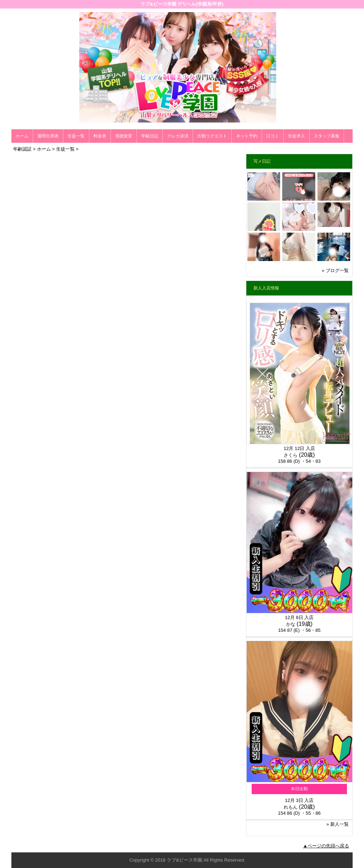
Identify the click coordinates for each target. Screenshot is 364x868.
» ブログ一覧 (335, 270)
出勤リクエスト (212, 136)
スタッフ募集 (327, 136)
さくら (291, 455)
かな (291, 624)
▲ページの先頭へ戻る (326, 846)
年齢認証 (22, 149)
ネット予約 (247, 136)
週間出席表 (48, 136)
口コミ (273, 136)
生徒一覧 (76, 136)
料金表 (100, 136)
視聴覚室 (124, 136)
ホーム (22, 136)
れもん (291, 807)
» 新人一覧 (338, 824)
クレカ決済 (178, 136)
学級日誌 (150, 136)
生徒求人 (296, 136)
